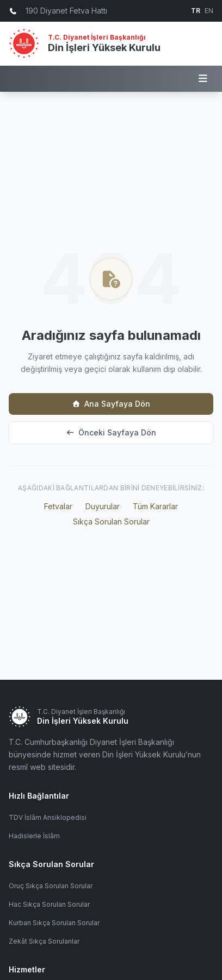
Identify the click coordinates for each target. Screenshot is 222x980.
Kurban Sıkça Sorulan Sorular (54, 923)
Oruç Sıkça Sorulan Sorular (51, 886)
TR (196, 11)
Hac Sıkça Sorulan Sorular (49, 904)
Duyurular (103, 506)
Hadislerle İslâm (34, 836)
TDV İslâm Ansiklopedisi (48, 817)
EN (209, 11)
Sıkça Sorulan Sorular (111, 521)
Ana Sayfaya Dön (111, 404)
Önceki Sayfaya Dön (111, 432)
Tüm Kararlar (155, 506)
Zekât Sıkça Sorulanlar (44, 941)
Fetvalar (58, 506)
